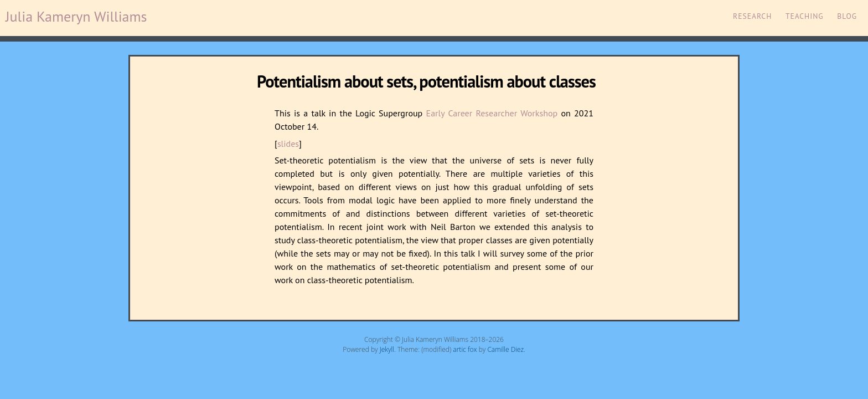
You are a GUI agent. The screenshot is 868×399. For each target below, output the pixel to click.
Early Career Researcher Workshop (492, 113)
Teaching (805, 16)
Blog (847, 16)
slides (288, 144)
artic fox (465, 349)
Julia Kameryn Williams (76, 16)
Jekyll (387, 349)
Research (752, 16)
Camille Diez (505, 349)
